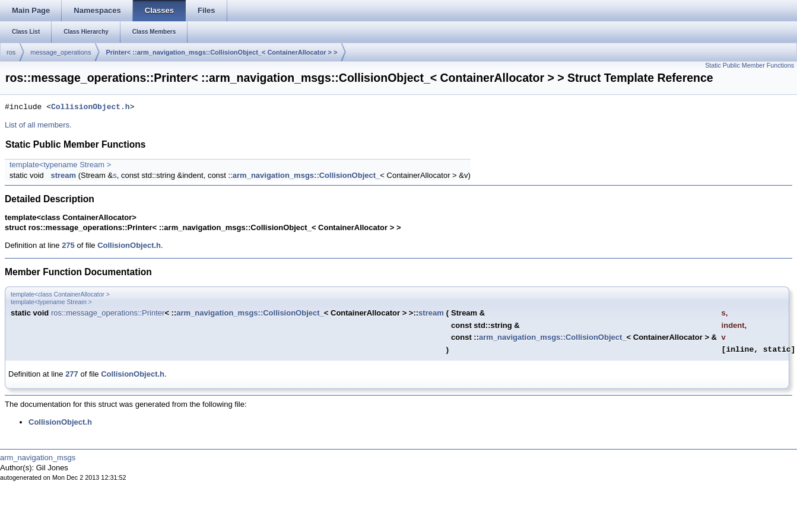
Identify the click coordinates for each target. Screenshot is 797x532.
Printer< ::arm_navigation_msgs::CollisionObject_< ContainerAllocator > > (221, 52)
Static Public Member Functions (750, 65)
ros (11, 52)
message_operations (61, 52)
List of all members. (38, 125)
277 (72, 374)
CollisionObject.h (91, 107)
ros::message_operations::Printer (108, 313)
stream (63, 175)
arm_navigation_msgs (38, 458)
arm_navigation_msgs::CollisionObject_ (307, 175)
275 (68, 245)
